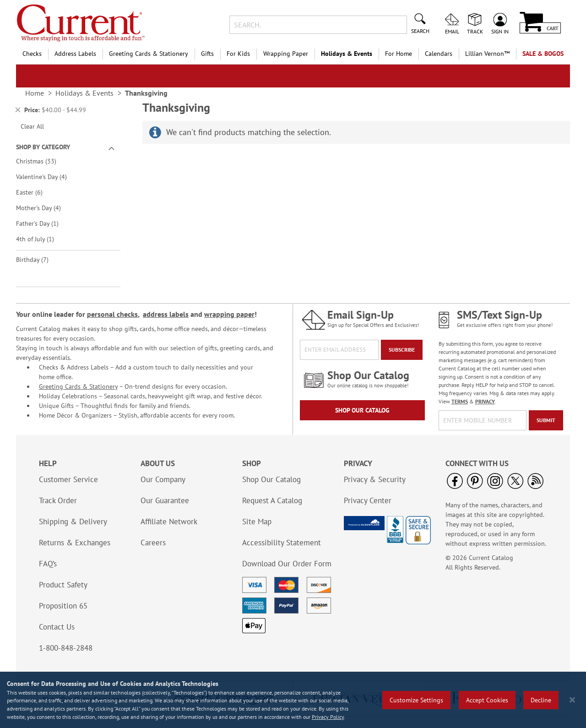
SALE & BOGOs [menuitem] (543, 54)
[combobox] (318, 25)
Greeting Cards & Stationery (78, 386)
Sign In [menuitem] (500, 31)
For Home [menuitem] (399, 54)
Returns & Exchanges (75, 543)
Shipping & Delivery (73, 522)
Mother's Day (45, 208)
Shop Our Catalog (362, 410)
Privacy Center (368, 500)
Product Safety (63, 585)
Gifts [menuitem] (207, 54)
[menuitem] (487, 54)
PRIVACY (485, 401)
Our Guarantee (165, 500)
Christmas (43, 161)
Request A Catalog (272, 500)
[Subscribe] (402, 350)
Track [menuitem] (475, 31)
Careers (153, 543)
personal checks (112, 314)
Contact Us (57, 627)
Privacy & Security (375, 479)
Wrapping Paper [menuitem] (286, 54)
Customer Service (68, 479)
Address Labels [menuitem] (75, 54)
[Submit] (546, 420)
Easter (36, 192)
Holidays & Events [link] (84, 93)
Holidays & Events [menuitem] (347, 54)
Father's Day (42, 223)
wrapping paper (229, 314)
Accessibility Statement (282, 543)
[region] (293, 700)
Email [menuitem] (452, 31)
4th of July (40, 239)
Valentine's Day (48, 177)
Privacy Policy (328, 717)
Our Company (163, 479)
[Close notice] (572, 700)
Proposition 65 (63, 606)
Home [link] (35, 93)
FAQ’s (48, 564)
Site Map (257, 522)
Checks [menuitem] (32, 54)
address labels (166, 314)
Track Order (58, 500)
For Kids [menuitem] (238, 54)
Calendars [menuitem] (439, 54)
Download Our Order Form (287, 564)
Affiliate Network (169, 522)
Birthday (39, 259)
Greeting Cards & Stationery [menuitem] (149, 54)
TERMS (460, 401)
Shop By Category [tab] (43, 147)
